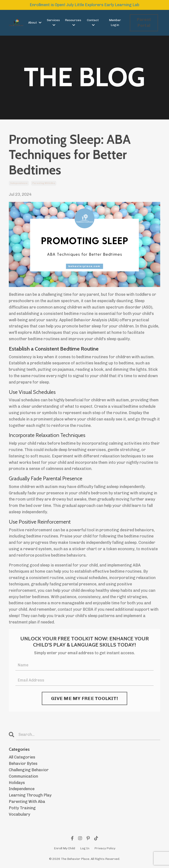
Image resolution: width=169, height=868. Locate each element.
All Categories (22, 757)
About (35, 23)
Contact (93, 22)
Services (53, 22)
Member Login (115, 23)
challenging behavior (29, 770)
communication (23, 776)
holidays (17, 783)
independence (19, 183)
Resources (73, 22)
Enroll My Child (64, 848)
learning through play (30, 795)
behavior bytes (23, 764)
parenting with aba (44, 183)
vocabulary (19, 814)
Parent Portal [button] (144, 23)
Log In (85, 848)
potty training (22, 808)
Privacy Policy (105, 848)
